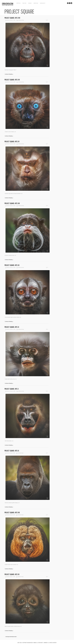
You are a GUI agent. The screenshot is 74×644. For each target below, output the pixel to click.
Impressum (36, 3)
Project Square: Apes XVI (12, 80)
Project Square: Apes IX (12, 451)
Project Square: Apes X (12, 389)
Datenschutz (43, 3)
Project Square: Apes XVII (12, 18)
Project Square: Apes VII (12, 574)
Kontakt (30, 3)
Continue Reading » (9, 74)
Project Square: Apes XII (12, 265)
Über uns (24, 3)
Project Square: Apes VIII (12, 513)
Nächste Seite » (14, 637)
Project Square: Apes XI (12, 327)
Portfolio (18, 3)
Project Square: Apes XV (12, 142)
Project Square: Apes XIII (12, 203)
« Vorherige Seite (8, 637)
